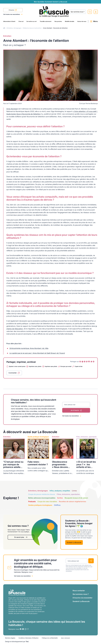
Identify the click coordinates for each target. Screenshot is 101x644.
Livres (74, 491)
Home (4, 28)
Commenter (13, 373)
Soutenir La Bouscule (74, 542)
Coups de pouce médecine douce (42, 494)
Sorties (60, 498)
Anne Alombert (12, 109)
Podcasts (32, 502)
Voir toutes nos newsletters (12, 14)
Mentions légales (10, 638)
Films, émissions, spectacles (68, 494)
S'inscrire (13, 10)
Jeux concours (65, 638)
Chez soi (21, 21)
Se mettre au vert (32, 21)
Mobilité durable (70, 21)
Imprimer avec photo (35, 366)
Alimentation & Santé (9, 21)
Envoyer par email (66, 366)
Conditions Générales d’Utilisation (29, 638)
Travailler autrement (46, 21)
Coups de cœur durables (47, 502)
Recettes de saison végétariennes (72, 502)
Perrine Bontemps (92, 103)
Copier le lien (79, 366)
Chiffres (57, 505)
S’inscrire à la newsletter (82, 598)
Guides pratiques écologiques (40, 505)
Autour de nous (82, 21)
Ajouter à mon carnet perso (17, 366)
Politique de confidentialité (50, 638)
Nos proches (58, 21)
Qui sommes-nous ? (81, 594)
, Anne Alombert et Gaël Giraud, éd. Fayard (37, 353)
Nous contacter (79, 591)
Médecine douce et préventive (32, 28)
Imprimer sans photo (51, 366)
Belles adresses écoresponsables (42, 498)
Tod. (27, 642)
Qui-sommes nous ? (77, 12)
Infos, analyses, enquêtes (60, 491)
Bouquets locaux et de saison (76, 498)
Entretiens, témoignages (14, 28)
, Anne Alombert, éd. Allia (29, 348)
